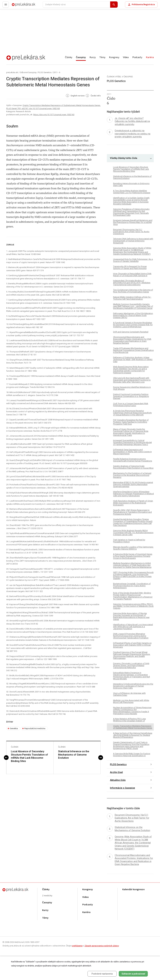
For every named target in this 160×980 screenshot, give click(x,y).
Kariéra (150, 57)
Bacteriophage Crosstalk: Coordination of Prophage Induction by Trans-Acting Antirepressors (132, 586)
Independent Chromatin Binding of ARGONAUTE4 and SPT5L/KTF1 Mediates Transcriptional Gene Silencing (132, 283)
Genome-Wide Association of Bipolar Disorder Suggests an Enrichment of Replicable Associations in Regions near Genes (131, 616)
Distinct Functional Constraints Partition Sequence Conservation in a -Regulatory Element (131, 396)
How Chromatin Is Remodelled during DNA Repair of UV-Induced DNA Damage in (132, 275)
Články (69, 57)
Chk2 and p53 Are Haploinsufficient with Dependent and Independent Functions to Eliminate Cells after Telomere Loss (132, 380)
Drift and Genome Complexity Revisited (131, 332)
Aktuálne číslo (118, 780)
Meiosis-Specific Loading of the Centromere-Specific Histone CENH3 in (133, 548)
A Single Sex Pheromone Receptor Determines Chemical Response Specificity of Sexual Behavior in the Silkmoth (132, 413)
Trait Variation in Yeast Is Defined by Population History (129, 541)
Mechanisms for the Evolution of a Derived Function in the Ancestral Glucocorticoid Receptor (132, 475)
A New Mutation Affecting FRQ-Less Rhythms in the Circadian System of (129, 720)
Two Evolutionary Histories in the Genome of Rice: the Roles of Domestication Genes (133, 291)
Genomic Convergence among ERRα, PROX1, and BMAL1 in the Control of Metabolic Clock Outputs (133, 606)
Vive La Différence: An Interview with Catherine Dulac (129, 694)
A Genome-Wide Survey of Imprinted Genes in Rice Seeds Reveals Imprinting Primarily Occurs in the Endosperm (133, 556)
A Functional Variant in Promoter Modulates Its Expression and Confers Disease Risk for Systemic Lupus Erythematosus (133, 325)
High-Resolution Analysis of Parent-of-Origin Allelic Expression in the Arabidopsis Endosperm (133, 503)
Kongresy (114, 57)
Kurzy (93, 57)
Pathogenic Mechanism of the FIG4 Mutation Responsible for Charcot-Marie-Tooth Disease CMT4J (133, 315)
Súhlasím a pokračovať (133, 974)
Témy (102, 57)
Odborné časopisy (28, 72)
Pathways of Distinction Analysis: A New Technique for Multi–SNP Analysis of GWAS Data (133, 359)
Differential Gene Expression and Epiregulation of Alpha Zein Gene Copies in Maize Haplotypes (132, 452)
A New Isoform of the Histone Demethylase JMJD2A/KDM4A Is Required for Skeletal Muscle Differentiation (133, 735)
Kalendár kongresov (134, 889)
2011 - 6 (57, 72)
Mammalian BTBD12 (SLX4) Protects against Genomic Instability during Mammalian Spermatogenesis (133, 484)
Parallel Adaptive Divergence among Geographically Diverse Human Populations (133, 460)
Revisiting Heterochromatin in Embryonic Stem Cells (131, 184)
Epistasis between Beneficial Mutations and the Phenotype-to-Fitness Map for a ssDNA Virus (133, 222)
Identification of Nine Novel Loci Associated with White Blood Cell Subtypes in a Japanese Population (133, 627)
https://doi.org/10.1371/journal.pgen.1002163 (54, 115)
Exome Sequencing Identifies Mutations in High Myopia (132, 388)
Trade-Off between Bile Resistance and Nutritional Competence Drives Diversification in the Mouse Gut (133, 350)
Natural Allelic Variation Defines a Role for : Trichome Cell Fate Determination (132, 298)
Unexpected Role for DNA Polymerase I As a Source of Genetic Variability (133, 260)
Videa (126, 57)
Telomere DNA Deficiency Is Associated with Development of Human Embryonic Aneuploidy (133, 241)
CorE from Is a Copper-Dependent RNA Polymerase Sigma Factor (131, 405)
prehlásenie (77, 946)
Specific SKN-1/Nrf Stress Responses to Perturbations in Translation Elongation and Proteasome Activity (132, 512)
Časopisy (81, 57)
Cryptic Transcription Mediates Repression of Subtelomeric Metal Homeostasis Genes (133, 727)
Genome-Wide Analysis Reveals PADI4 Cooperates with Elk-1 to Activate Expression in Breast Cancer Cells (133, 533)
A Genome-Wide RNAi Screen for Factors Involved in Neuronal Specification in (132, 755)
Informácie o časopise (122, 788)
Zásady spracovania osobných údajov (102, 946)
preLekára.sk (18, 6)
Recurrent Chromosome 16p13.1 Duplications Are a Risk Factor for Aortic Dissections (131, 232)
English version (75, 96)
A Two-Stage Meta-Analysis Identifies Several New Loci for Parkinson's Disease (132, 192)
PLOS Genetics (45, 72)
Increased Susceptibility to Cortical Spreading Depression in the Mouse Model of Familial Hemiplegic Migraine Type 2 (132, 442)
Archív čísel (116, 772)
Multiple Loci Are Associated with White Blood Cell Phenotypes (131, 701)
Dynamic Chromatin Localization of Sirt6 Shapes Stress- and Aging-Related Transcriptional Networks (131, 665)
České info (93, 96)
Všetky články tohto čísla (124, 158)
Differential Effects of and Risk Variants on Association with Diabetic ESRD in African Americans (132, 645)
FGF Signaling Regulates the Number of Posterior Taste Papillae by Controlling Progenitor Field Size (131, 422)
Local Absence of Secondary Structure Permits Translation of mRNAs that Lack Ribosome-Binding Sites (29, 756)
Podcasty (137, 57)
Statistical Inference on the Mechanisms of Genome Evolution (74, 755)
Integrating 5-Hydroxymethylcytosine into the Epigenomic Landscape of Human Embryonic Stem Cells (133, 686)
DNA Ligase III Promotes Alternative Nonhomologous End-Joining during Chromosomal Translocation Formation (131, 636)
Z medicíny (47, 896)
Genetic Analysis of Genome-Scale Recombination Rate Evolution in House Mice (133, 467)
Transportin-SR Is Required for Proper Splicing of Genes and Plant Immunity (130, 267)
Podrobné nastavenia (102, 974)
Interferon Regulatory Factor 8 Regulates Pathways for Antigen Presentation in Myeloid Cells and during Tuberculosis (133, 494)
